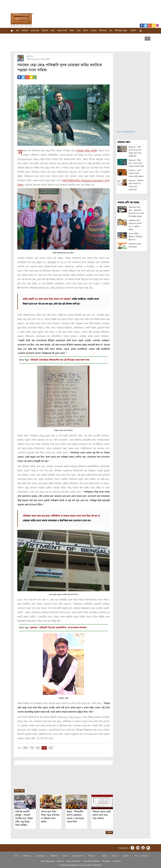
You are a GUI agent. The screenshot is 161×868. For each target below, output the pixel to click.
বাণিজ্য (25, 747)
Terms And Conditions (91, 861)
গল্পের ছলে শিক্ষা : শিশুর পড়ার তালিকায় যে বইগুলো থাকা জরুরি (50, 816)
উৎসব (86, 31)
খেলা (79, 31)
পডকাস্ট (133, 31)
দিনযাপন (145, 855)
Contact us (117, 861)
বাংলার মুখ (35, 31)
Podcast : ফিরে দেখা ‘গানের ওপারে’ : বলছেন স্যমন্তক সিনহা (136, 163)
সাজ (32, 747)
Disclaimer (106, 861)
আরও (110, 832)
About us (60, 861)
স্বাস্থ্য (38, 747)
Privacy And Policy (73, 861)
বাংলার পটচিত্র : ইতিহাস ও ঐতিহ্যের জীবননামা (135, 237)
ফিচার (72, 31)
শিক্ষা (44, 747)
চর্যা (17, 31)
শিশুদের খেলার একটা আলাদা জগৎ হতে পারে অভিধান (102, 815)
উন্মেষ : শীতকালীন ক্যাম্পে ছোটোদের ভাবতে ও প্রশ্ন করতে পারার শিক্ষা (75, 816)
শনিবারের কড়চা (121, 31)
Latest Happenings (47, 861)
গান (111, 31)
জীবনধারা (103, 31)
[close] (148, 39)
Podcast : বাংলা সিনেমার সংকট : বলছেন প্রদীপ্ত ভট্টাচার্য (136, 173)
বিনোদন (45, 31)
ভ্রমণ (53, 31)
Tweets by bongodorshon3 (126, 132)
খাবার (51, 747)
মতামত (94, 31)
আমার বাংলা (62, 31)
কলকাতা (25, 31)
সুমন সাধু (30, 56)
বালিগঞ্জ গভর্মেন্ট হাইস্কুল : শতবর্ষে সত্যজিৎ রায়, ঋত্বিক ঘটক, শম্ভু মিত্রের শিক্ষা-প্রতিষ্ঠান (24, 818)
